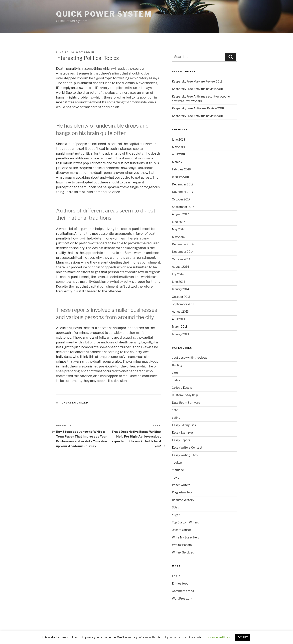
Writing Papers (182, 545)
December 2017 (183, 184)
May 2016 (178, 237)
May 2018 (178, 147)
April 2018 (178, 154)
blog (175, 373)
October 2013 (181, 297)
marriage (178, 470)
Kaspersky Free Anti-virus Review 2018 (198, 108)
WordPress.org (182, 598)
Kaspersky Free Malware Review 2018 (197, 81)
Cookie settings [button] (219, 637)
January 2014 (180, 289)
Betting (177, 365)
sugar (176, 515)
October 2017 (181, 199)
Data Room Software (186, 403)
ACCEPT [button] (243, 637)
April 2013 (178, 319)
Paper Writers (181, 485)
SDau (176, 507)
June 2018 (179, 139)
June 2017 (178, 222)
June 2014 (179, 282)
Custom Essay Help (185, 395)
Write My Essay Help (186, 537)
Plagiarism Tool (182, 492)
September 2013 (183, 304)
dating (176, 418)
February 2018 (181, 169)
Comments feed (183, 591)
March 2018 (180, 162)
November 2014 (183, 252)
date (175, 410)
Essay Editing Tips (184, 425)
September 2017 (183, 207)
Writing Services (183, 552)
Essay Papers (181, 440)
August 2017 (180, 214)
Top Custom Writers (185, 522)
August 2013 (180, 311)
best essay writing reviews (190, 358)
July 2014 (178, 274)
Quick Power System (104, 14)
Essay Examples (183, 432)
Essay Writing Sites (185, 455)
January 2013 (180, 334)
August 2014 (180, 267)
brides (176, 380)
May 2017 (178, 229)
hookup (177, 462)
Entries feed (180, 583)
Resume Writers (183, 500)
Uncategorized (75, 403)
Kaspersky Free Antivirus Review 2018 (197, 89)
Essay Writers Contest (187, 447)
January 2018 (180, 177)
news (176, 477)
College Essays (182, 388)
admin (89, 52)
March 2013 (180, 327)
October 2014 (181, 259)
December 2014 (183, 244)
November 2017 (183, 192)
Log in (176, 576)
